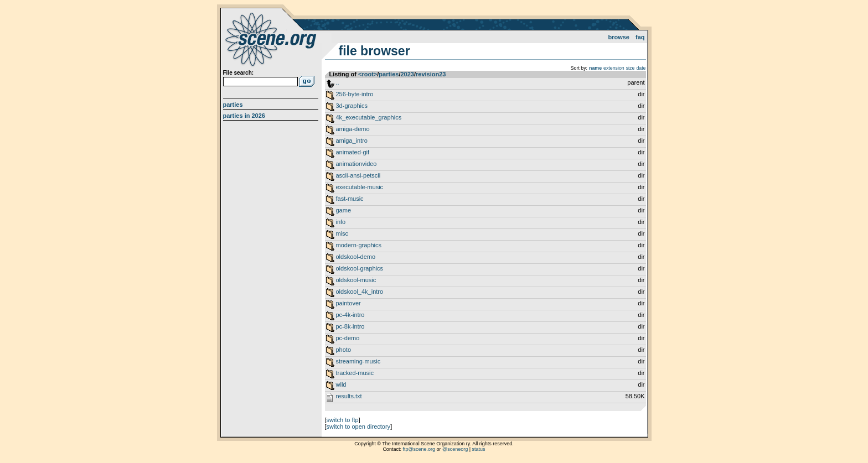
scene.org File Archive (272, 39)
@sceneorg (455, 449)
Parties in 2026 (244, 116)
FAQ (640, 37)
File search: (239, 73)
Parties (233, 105)
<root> (368, 74)
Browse (619, 37)
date (641, 68)
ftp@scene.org (419, 449)
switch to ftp (343, 420)
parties (389, 74)
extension (614, 68)
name (595, 68)
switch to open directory (359, 426)
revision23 (431, 74)
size (631, 68)
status (479, 449)
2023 (407, 74)
